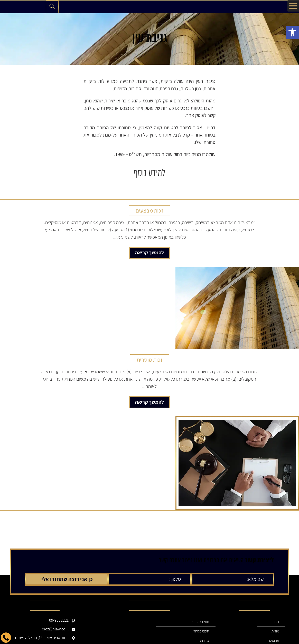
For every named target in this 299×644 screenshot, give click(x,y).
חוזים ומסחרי (200, 622)
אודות (275, 631)
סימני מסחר (201, 631)
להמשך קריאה (149, 253)
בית (276, 622)
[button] (292, 32)
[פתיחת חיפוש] (52, 7)
